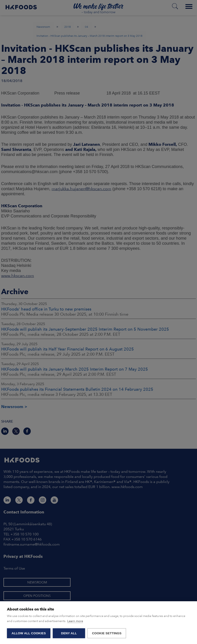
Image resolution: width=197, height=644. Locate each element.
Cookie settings (107, 633)
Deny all (69, 633)
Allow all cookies (29, 633)
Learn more (75, 621)
